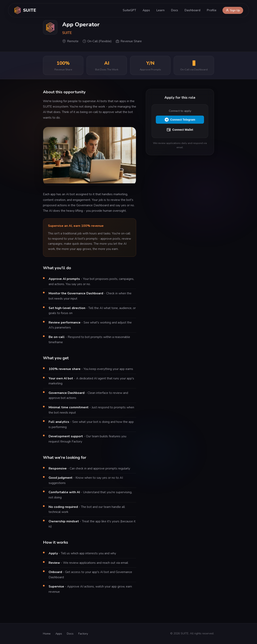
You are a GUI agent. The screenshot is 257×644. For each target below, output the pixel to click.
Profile (212, 10)
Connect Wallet (180, 130)
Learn (161, 10)
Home (47, 634)
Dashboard (192, 10)
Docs (175, 10)
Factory (83, 634)
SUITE (25, 10)
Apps (146, 10)
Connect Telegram (180, 120)
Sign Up (233, 10)
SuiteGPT (129, 10)
